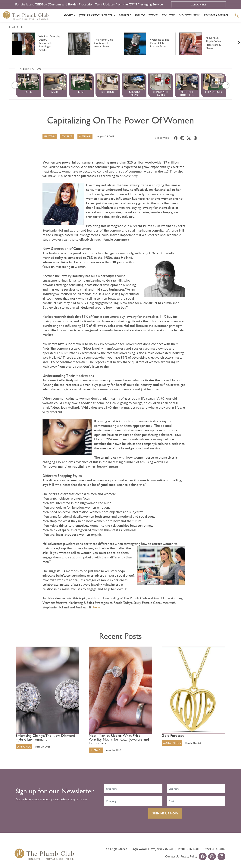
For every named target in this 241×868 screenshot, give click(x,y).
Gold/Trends (172, 743)
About (68, 15)
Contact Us (172, 856)
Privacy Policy (189, 856)
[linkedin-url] (221, 856)
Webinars (85, 136)
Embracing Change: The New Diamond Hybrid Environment (45, 737)
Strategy (50, 136)
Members (125, 15)
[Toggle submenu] (74, 16)
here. (97, 607)
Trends (140, 15)
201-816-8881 (190, 849)
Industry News (190, 15)
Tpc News (169, 15)
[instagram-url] (212, 856)
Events (153, 15)
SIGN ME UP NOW (165, 813)
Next (234, 42)
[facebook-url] (203, 856)
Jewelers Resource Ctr (96, 15)
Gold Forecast (173, 735)
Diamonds (24, 746)
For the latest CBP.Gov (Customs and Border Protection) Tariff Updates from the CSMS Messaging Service (89, 4)
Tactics (67, 136)
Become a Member (216, 15)
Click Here (199, 5)
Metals (96, 750)
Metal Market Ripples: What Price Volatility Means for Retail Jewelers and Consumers (119, 739)
